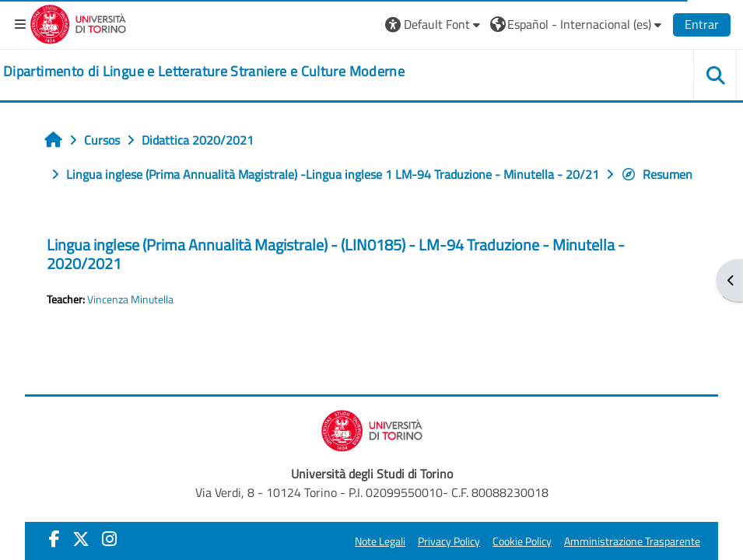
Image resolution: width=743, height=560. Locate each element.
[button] (435, 24)
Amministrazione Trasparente (632, 541)
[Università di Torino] (78, 23)
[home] (204, 72)
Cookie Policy (522, 541)
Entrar (702, 24)
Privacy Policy (449, 541)
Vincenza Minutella (130, 299)
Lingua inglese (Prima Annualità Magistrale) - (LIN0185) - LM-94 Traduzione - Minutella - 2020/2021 (336, 254)
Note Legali (380, 541)
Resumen (657, 174)
